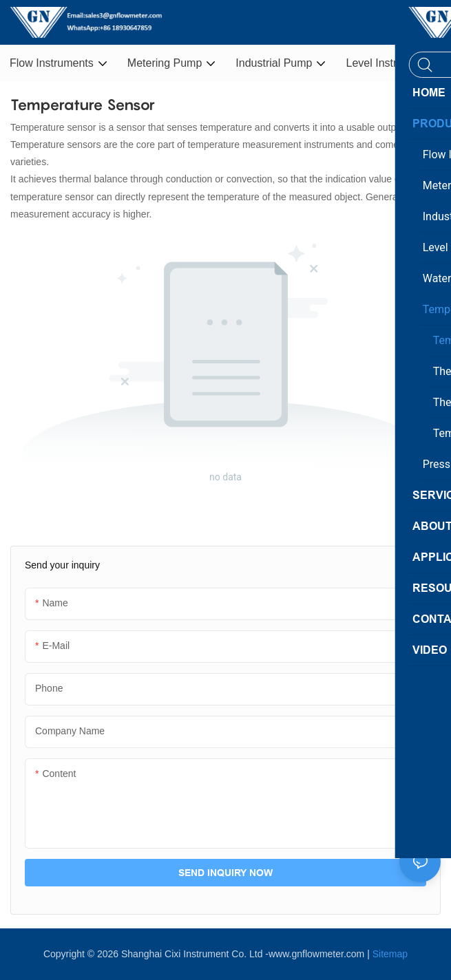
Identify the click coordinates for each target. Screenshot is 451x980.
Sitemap (390, 954)
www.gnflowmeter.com (316, 954)
